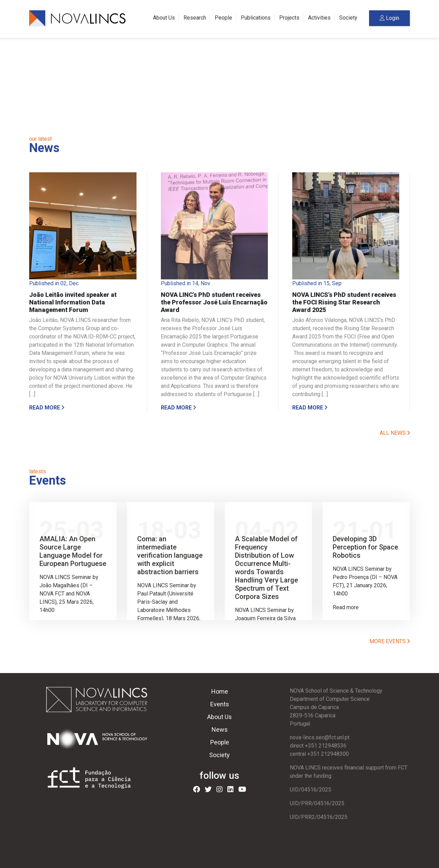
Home (220, 691)
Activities (319, 18)
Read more (47, 408)
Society (348, 18)
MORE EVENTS (390, 641)
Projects (289, 18)
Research (195, 18)
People (223, 18)
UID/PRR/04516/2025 (317, 803)
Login (389, 18)
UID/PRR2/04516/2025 (319, 817)
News (220, 730)
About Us (164, 18)
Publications (256, 18)
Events (220, 704)
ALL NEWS (395, 433)
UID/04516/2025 (311, 790)
